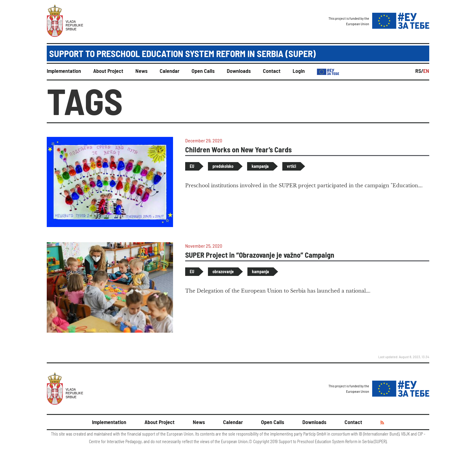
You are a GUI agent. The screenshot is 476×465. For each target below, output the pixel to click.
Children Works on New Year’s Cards (238, 149)
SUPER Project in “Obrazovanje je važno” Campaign (260, 255)
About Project (108, 71)
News (141, 71)
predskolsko (223, 166)
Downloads (239, 71)
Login (299, 71)
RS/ (419, 71)
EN (426, 71)
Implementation (64, 71)
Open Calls (203, 71)
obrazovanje (223, 272)
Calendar (170, 71)
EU (192, 166)
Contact (272, 71)
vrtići (291, 166)
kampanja (260, 166)
